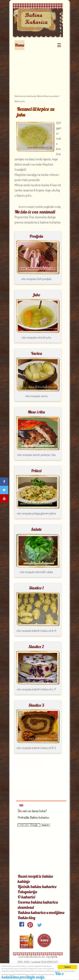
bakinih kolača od (42, 689)
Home (20, 45)
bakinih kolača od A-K (44, 631)
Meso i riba (36, 412)
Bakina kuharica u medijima (41, 912)
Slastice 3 (36, 705)
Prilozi (36, 471)
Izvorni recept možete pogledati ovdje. (40, 207)
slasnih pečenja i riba (44, 455)
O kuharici (26, 897)
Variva (36, 353)
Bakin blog (26, 918)
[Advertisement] (38, 70)
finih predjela (44, 279)
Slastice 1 (36, 588)
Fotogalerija (27, 892)
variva (44, 396)
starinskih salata (44, 572)
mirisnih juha (44, 337)
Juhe (36, 295)
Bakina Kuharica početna (47, 96)
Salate (36, 529)
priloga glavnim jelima (44, 513)
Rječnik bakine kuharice (37, 887)
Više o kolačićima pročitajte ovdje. (33, 975)
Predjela (36, 236)
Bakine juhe (20, 101)
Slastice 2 (36, 647)
